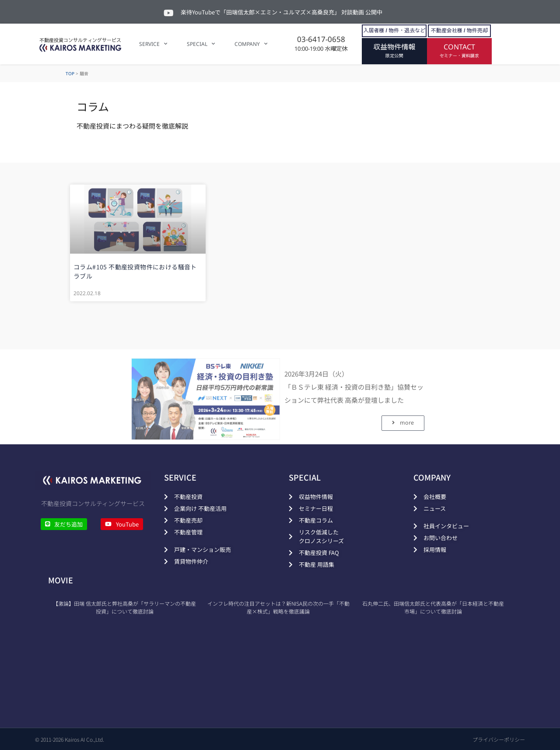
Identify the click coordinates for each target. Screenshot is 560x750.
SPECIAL (201, 44)
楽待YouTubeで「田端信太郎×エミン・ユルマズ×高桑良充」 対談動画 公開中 (282, 12)
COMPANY (251, 44)
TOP (70, 73)
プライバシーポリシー (499, 739)
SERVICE (153, 44)
